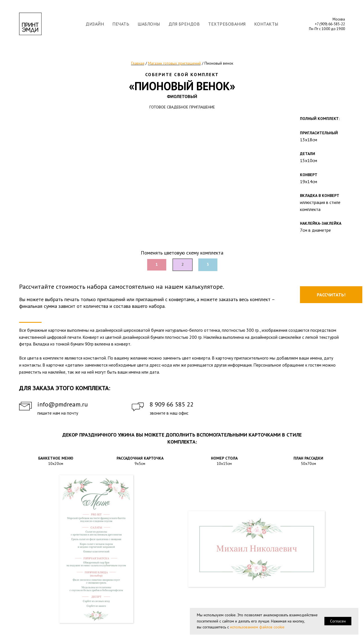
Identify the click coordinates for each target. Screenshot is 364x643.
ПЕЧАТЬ (121, 24)
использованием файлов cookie (257, 627)
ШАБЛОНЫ (149, 24)
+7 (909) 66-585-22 (330, 24)
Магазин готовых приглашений (174, 63)
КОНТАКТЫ (266, 24)
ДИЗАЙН (95, 24)
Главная (138, 63)
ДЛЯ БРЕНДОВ (184, 24)
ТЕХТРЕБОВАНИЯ (227, 24)
